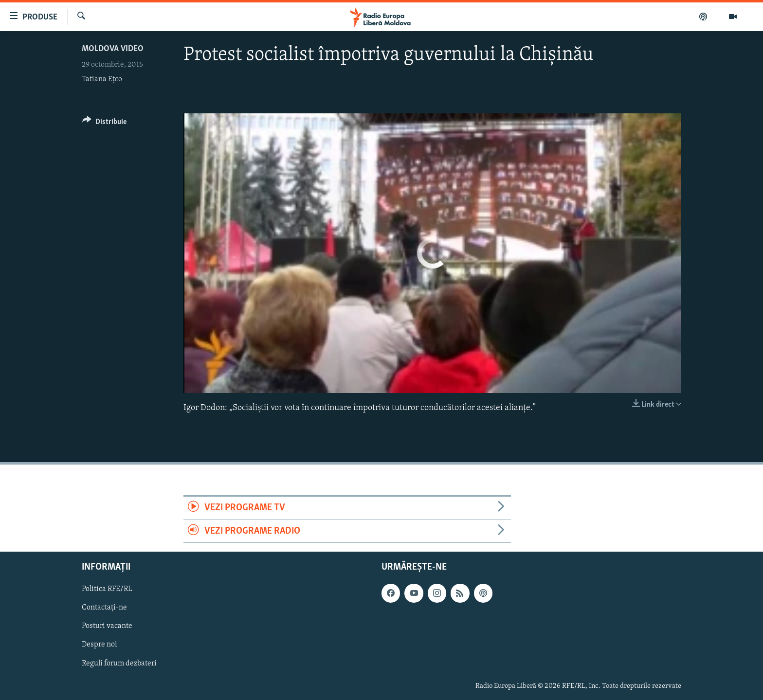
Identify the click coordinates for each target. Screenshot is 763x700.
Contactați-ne (104, 608)
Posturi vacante (107, 626)
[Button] (104, 123)
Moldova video (113, 49)
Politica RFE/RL (107, 589)
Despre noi (100, 645)
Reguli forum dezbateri (119, 663)
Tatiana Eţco (102, 79)
